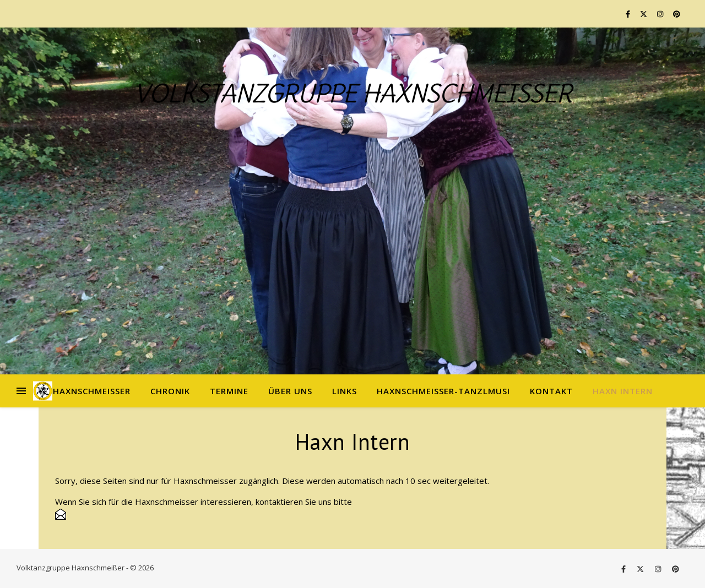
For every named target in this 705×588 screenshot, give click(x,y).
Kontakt (551, 391)
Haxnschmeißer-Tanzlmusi (443, 391)
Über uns (290, 391)
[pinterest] (677, 14)
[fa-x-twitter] (644, 14)
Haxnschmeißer (92, 391)
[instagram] (661, 14)
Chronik (170, 391)
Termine (229, 391)
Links (345, 391)
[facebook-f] (629, 14)
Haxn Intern (623, 391)
